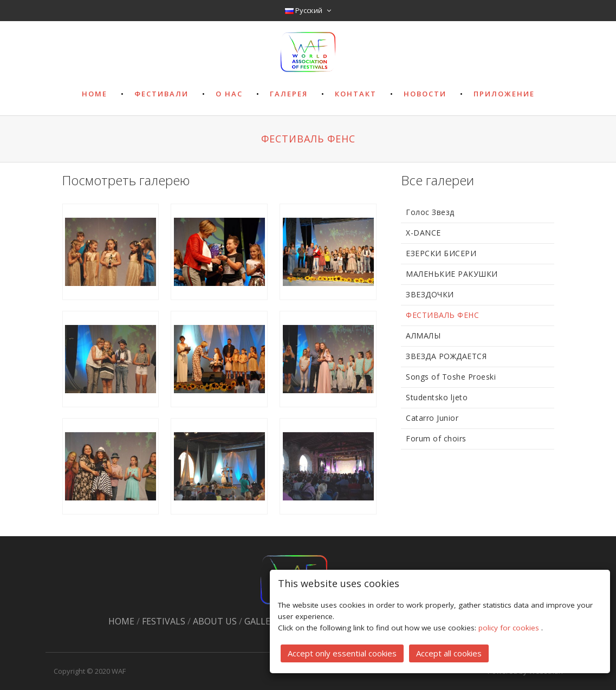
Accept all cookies (449, 653)
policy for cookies (510, 627)
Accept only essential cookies (342, 653)
